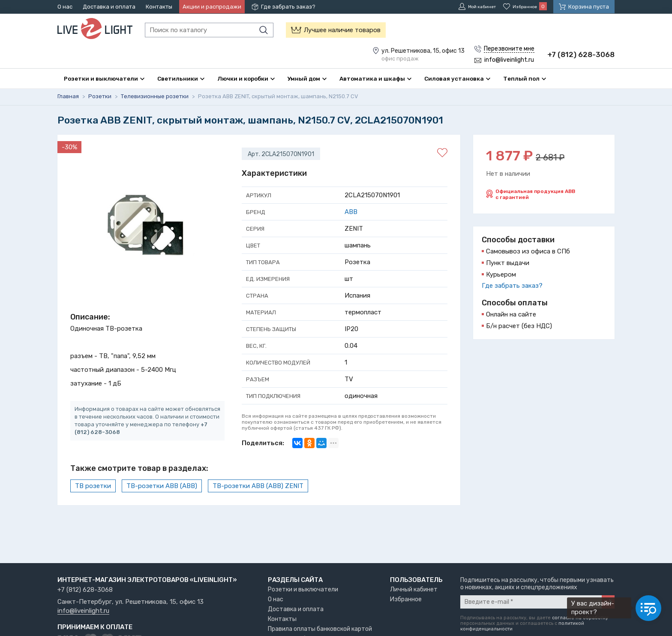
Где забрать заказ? (288, 7)
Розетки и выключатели (303, 589)
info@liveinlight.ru (83, 611)
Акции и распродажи (212, 7)
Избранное (406, 599)
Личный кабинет (414, 589)
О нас (65, 7)
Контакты (159, 7)
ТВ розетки (93, 486)
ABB (351, 212)
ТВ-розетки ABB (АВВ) (162, 486)
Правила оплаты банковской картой (320, 629)
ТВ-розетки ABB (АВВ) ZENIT (258, 486)
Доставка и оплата (109, 7)
